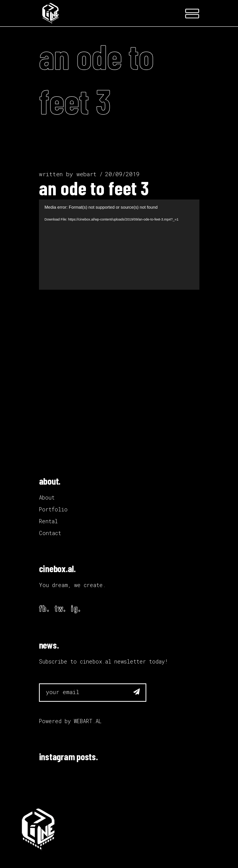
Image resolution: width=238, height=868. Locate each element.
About (47, 497)
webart (87, 174)
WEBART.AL (88, 721)
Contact (50, 533)
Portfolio (53, 509)
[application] (119, 245)
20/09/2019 (122, 174)
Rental (48, 521)
